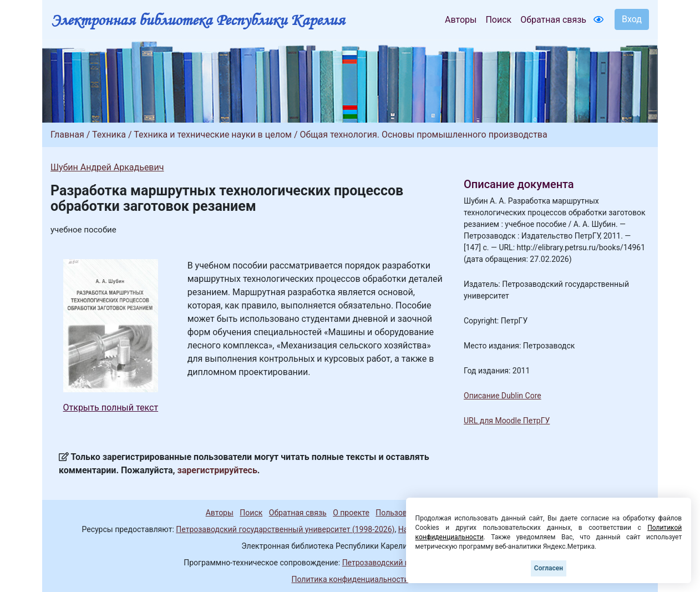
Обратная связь (553, 20)
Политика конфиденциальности (350, 579)
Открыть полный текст (111, 408)
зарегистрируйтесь (217, 470)
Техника (109, 135)
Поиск (498, 20)
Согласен (549, 568)
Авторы (461, 20)
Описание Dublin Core (503, 396)
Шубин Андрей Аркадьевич (107, 167)
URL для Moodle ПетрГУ (507, 421)
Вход (632, 19)
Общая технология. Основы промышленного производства (423, 135)
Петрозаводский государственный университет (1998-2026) (285, 529)
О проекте (351, 513)
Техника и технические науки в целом (213, 135)
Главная (67, 135)
